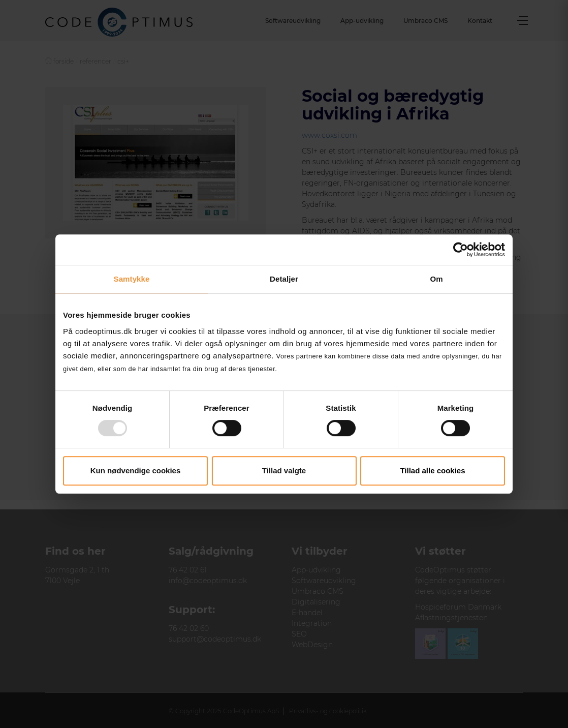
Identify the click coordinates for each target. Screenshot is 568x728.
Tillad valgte (284, 471)
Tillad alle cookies (432, 471)
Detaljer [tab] (284, 279)
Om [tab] (436, 279)
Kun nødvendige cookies (136, 471)
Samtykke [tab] (132, 279)
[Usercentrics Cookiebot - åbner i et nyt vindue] (461, 250)
